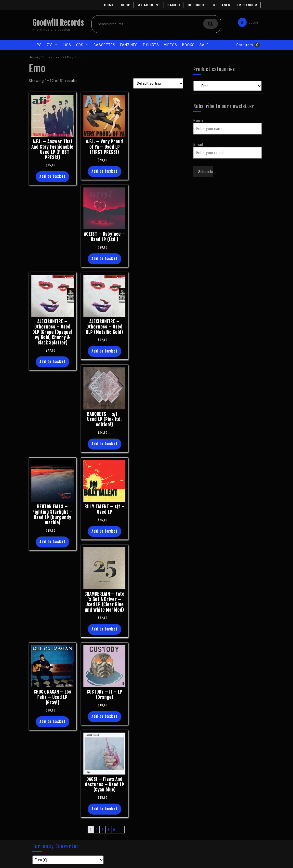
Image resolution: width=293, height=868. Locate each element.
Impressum (247, 5)
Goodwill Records (58, 23)
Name (199, 120)
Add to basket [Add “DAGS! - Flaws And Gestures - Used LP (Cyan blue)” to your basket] (105, 809)
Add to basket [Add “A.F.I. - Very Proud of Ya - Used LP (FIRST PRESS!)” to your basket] (105, 171)
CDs (82, 45)
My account (149, 5)
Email (198, 145)
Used (58, 57)
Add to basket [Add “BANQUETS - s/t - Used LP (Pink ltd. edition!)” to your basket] (105, 444)
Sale (204, 45)
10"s (67, 45)
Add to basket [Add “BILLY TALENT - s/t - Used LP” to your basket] (105, 531)
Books (188, 45)
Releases (222, 5)
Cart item (245, 45)
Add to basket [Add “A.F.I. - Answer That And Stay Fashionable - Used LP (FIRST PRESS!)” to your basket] (53, 177)
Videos (171, 45)
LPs (38, 45)
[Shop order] (158, 83)
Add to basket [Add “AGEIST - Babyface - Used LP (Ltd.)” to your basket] (105, 259)
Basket (174, 5)
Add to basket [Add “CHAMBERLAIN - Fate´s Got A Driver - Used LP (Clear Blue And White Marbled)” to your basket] (105, 629)
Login (247, 21)
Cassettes (104, 45)
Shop (126, 5)
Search (211, 24)
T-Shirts (151, 45)
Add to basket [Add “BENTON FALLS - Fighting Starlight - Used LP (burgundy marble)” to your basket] (53, 542)
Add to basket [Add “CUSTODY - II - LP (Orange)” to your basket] (105, 717)
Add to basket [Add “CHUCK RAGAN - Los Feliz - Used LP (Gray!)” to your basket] (53, 722)
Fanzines (129, 45)
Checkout (197, 5)
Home (109, 5)
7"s (52, 45)
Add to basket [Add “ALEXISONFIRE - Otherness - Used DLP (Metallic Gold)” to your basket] (105, 351)
